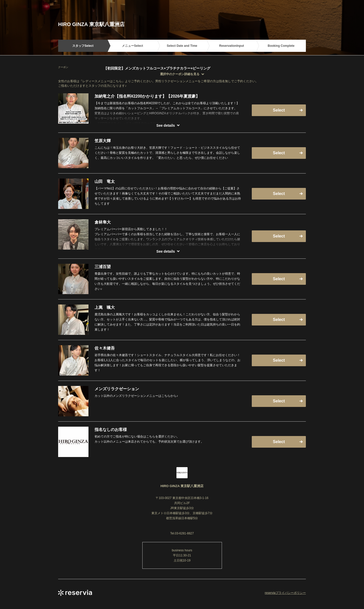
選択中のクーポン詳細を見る (180, 74)
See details (166, 125)
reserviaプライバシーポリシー (285, 593)
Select (279, 110)
